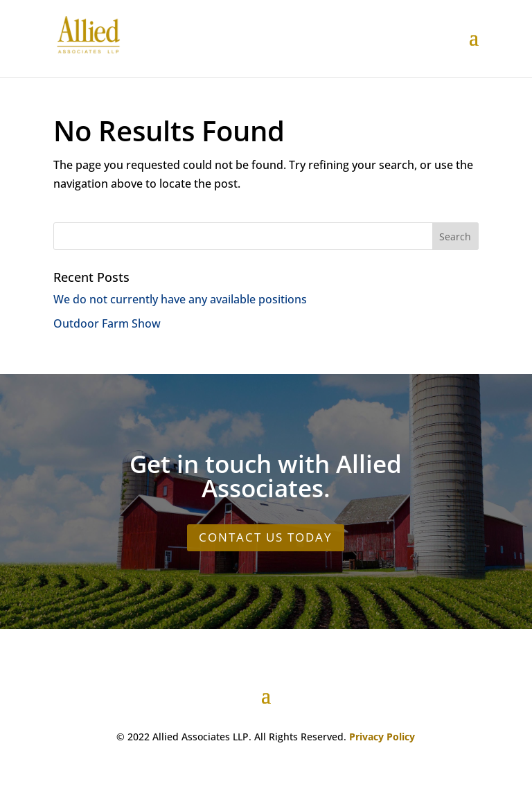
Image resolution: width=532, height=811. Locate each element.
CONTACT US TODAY (266, 537)
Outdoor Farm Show (107, 323)
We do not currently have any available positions (180, 299)
